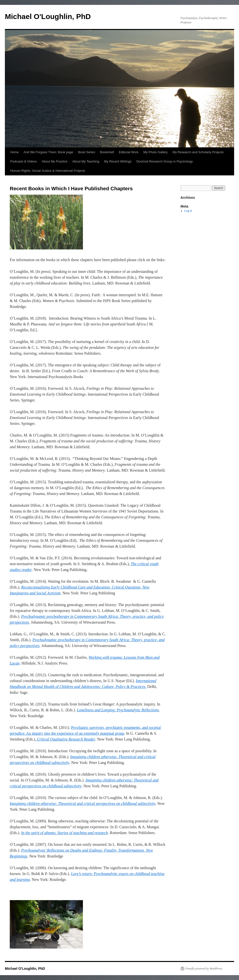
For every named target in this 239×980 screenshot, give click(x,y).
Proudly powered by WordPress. (204, 969)
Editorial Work (129, 152)
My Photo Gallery (156, 152)
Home (15, 152)
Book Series (87, 152)
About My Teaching (86, 161)
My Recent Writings (118, 161)
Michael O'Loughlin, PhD (48, 16)
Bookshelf (107, 152)
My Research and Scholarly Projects (198, 152)
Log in (188, 211)
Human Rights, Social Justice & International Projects (48, 171)
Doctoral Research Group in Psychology (164, 161)
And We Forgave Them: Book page (48, 152)
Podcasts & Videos (24, 161)
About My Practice (55, 161)
